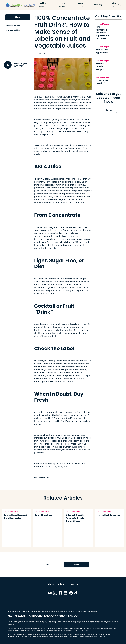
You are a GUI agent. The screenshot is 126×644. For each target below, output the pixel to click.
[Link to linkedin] (66, 593)
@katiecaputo (71, 103)
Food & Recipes (63, 5)
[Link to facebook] (60, 593)
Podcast (113, 5)
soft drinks (68, 382)
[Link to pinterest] (71, 593)
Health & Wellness (44, 5)
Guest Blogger (21, 63)
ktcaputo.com (78, 100)
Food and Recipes (13, 25)
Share (18, 17)
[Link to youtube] (50, 593)
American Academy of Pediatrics (67, 412)
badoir (47, 477)
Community (99, 5)
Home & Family (82, 5)
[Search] (120, 5)
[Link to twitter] (55, 593)
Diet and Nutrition (13, 30)
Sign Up (108, 110)
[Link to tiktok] (76, 593)
